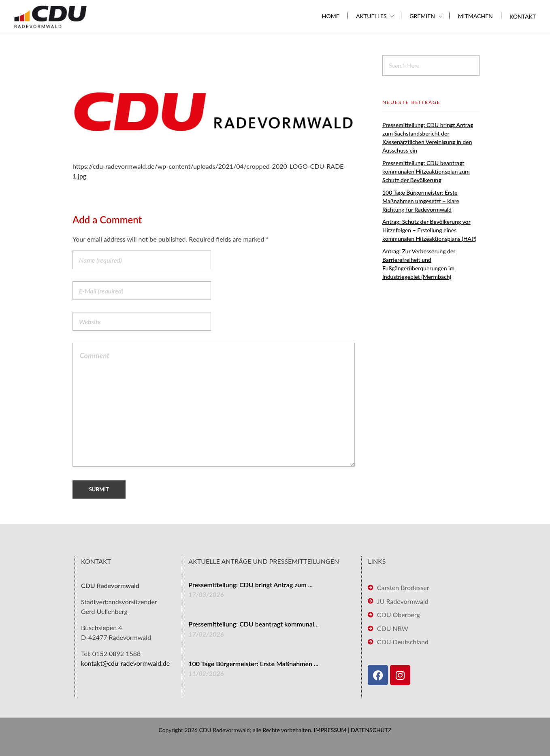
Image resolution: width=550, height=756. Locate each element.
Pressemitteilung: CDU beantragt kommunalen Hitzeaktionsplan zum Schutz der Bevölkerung (426, 171)
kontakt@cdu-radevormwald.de (125, 663)
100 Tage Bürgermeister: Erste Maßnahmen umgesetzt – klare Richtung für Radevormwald (421, 201)
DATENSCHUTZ (371, 730)
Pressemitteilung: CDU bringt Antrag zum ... (250, 585)
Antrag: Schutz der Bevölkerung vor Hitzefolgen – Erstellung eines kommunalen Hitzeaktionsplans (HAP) (429, 230)
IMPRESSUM (330, 730)
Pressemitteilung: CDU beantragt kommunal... (254, 624)
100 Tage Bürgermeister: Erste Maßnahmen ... (253, 664)
